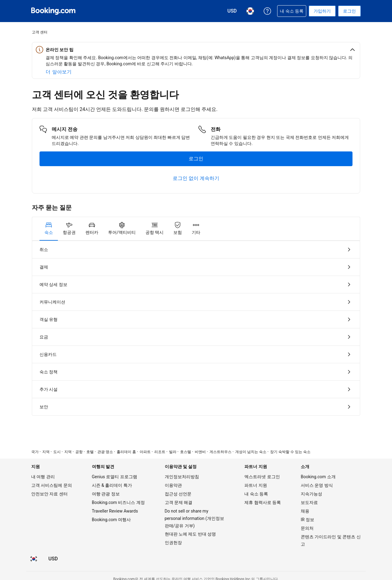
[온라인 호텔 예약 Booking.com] (53, 11)
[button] (196, 50)
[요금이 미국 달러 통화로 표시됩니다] (53, 559)
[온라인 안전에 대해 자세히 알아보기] (59, 72)
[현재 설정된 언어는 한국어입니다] (34, 559)
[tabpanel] (196, 328)
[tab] (49, 229)
